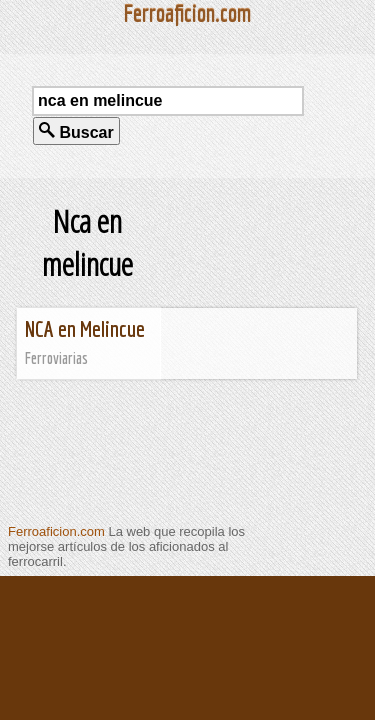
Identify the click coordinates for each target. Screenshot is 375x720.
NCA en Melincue (85, 328)
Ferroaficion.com (56, 531)
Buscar (76, 131)
